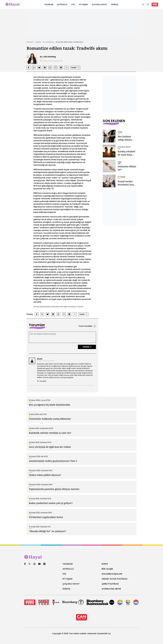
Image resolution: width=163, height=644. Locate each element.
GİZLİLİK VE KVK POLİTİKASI (114, 579)
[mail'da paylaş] (56, 68)
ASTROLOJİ (68, 569)
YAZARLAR (68, 564)
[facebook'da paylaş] (28, 68)
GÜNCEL (66, 589)
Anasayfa (30, 42)
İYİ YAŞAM (67, 579)
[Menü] (148, 5)
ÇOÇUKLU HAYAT (71, 584)
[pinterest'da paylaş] (61, 68)
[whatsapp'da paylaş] (50, 68)
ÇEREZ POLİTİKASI (110, 584)
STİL (64, 574)
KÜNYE (105, 564)
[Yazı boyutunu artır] (67, 68)
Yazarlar (38, 42)
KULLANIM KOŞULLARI (112, 574)
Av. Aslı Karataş (48, 42)
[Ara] (143, 5)
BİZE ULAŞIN (107, 569)
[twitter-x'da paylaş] (34, 68)
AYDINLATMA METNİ (111, 589)
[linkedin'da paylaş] (45, 68)
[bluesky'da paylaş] (39, 68)
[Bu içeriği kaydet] (75, 68)
